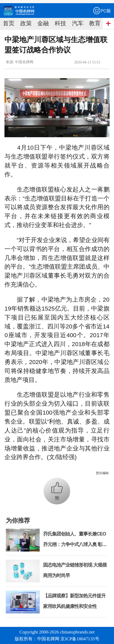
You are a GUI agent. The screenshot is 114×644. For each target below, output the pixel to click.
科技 (60, 23)
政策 (26, 23)
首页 (9, 23)
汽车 (78, 23)
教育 (95, 23)
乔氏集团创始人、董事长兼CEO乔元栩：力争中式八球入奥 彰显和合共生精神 (75, 544)
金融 (43, 23)
